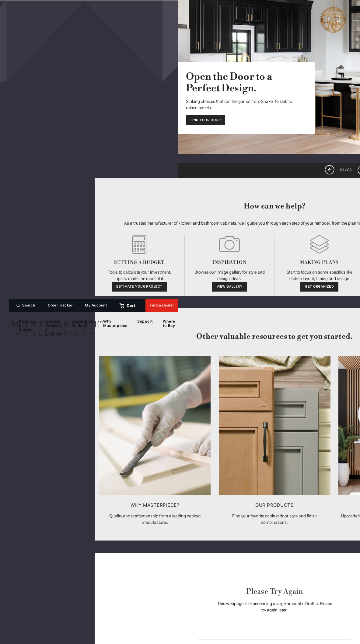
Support (145, 321)
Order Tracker (60, 305)
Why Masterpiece (115, 323)
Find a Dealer (162, 305)
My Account (96, 305)
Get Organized (319, 287)
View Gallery (230, 287)
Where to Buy (169, 323)
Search (29, 305)
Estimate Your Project (139, 287)
